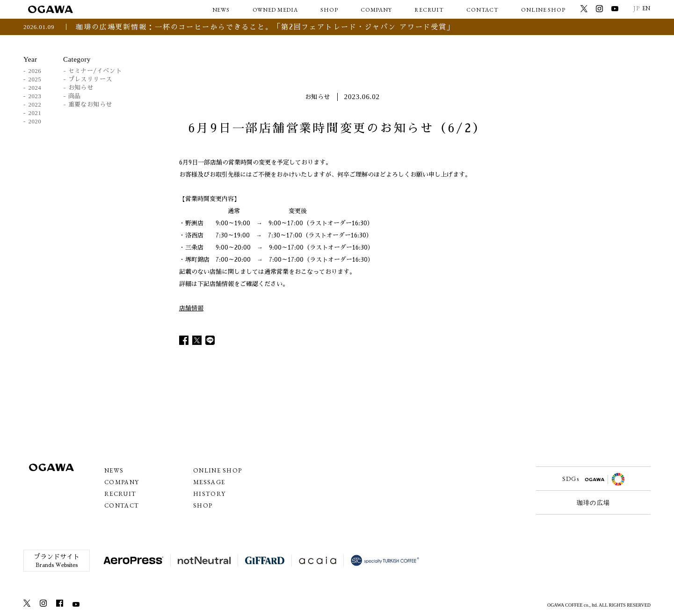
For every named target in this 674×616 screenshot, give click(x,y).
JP (636, 8)
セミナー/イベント (95, 71)
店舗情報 (191, 308)
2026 (35, 71)
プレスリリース (90, 79)
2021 (35, 113)
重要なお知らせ (90, 104)
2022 (35, 104)
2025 (35, 79)
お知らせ (81, 88)
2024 (35, 88)
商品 (75, 96)
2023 (35, 96)
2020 (35, 121)
